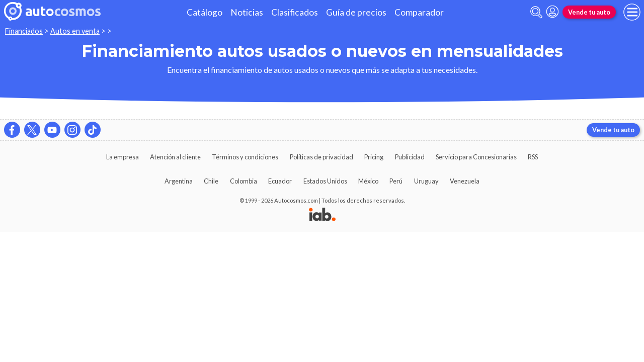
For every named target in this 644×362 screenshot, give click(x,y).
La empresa (123, 157)
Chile (211, 181)
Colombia (244, 181)
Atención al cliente (175, 157)
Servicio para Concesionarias (476, 157)
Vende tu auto (589, 12)
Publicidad (410, 157)
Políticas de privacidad (321, 157)
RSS (533, 157)
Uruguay (426, 181)
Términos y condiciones (245, 157)
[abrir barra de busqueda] (536, 12)
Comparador (419, 12)
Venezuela (465, 181)
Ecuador (280, 181)
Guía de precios (356, 12)
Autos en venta (75, 31)
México (368, 181)
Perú (396, 181)
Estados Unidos (325, 181)
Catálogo (205, 12)
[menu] (632, 12)
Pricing (374, 157)
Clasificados (295, 12)
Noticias (247, 12)
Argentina (179, 181)
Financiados (24, 31)
